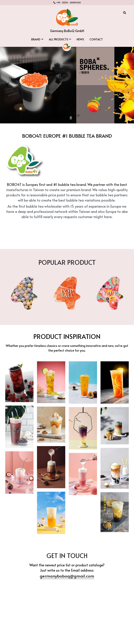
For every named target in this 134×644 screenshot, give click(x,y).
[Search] (125, 13)
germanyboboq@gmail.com (67, 565)
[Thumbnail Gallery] (19, 370)
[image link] (67, 17)
